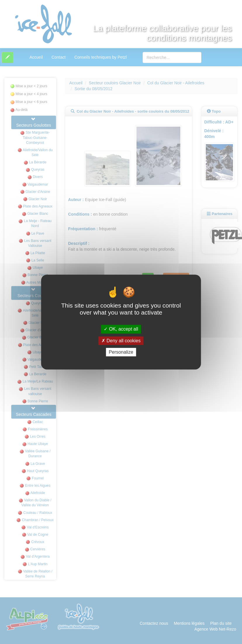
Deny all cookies (121, 341)
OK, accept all (121, 329)
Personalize (121, 352)
